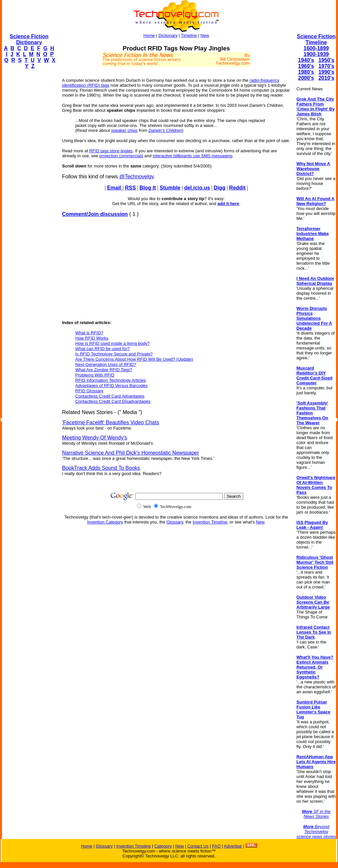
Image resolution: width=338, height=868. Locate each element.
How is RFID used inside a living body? (112, 343)
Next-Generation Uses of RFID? (106, 364)
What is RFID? (89, 333)
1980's (306, 72)
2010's (326, 78)
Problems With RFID (95, 375)
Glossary (175, 522)
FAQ (216, 846)
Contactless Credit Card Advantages (110, 396)
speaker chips (124, 130)
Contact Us (198, 846)
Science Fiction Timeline (316, 39)
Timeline (189, 35)
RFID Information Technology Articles (111, 380)
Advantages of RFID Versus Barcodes (111, 386)
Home (149, 35)
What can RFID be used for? (102, 349)
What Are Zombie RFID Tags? (104, 370)
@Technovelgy (136, 177)
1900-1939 (316, 54)
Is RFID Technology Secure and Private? (114, 354)
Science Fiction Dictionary (29, 39)
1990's (326, 72)
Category (163, 846)
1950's (326, 60)
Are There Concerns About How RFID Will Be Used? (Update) (134, 359)
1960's (306, 66)
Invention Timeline (210, 522)
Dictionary (168, 35)
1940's (306, 60)
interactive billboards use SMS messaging (193, 156)
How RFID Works (92, 338)
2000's (306, 78)
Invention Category (105, 522)
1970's (326, 66)
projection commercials (121, 156)
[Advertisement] (28, 173)
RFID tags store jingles (111, 151)
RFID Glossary (89, 391)
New (205, 35)
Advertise (233, 846)
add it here (228, 204)
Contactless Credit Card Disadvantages (113, 401)
